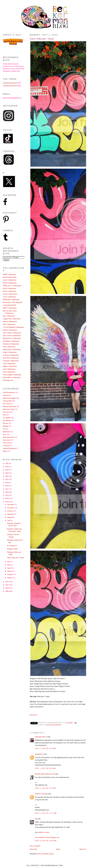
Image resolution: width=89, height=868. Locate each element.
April (9, 568)
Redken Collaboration (10, 330)
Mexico (5, 451)
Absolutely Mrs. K (41, 737)
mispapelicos (39, 754)
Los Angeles (7, 418)
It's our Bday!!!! (12, 546)
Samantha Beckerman (10, 83)
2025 (7, 467)
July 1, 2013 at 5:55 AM (45, 788)
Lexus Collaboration (9, 297)
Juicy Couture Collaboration (12, 333)
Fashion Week (7, 401)
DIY (4, 415)
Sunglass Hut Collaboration (12, 319)
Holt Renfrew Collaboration (12, 377)
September (11, 514)
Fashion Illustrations (9, 448)
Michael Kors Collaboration (12, 338)
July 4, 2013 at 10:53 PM (46, 841)
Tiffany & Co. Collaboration (12, 286)
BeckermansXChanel (10, 277)
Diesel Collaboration (10, 288)
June (9, 562)
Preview (6, 423)
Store (5, 434)
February (10, 574)
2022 (7, 476)
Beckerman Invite (9, 437)
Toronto (5, 395)
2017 (7, 489)
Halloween (6, 432)
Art (4, 429)
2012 (7, 582)
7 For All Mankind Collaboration (13, 327)
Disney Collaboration (10, 283)
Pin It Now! (34, 715)
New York (6, 404)
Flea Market (7, 420)
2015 (7, 495)
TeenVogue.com (8, 380)
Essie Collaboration (9, 369)
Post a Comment (35, 846)
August (10, 517)
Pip (36, 819)
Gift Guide (6, 443)
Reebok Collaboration (10, 322)
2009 (7, 591)
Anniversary (7, 440)
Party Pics (6, 412)
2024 (7, 470)
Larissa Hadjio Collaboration (12, 375)
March (10, 571)
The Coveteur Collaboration (12, 336)
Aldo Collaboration (9, 372)
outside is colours (44, 832)
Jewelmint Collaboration (11, 361)
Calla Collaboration (9, 364)
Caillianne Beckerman (10, 86)
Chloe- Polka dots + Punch (42, 39)
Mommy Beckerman (10, 406)
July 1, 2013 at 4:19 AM (45, 749)
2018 (7, 486)
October (10, 511)
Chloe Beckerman (53, 725)
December (11, 505)
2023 (7, 473)
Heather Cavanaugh (41, 794)
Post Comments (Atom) (46, 854)
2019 (7, 483)
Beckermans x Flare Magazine (13, 302)
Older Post (83, 849)
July (9, 521)
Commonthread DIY (10, 305)
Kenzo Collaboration (10, 291)
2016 (7, 492)
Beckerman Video (9, 409)
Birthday (6, 426)
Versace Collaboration (10, 294)
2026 (7, 463)
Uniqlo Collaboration (10, 352)
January (10, 578)
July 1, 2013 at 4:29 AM (45, 768)
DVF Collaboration (9, 347)
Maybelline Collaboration (11, 341)
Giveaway (6, 446)
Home (58, 849)
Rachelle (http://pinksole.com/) (45, 774)
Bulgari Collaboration (10, 366)
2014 (7, 499)
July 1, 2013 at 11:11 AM (46, 813)
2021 (7, 479)
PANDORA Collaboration (11, 300)
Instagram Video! (12, 549)
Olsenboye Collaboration (11, 344)
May (9, 565)
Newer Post (33, 849)
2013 (7, 502)
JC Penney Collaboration (11, 355)
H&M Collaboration (9, 274)
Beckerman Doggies (9, 398)
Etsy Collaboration (9, 316)
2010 (7, 588)
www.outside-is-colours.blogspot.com (47, 837)
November (11, 508)
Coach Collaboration (10, 280)
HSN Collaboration (9, 324)
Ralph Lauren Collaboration (12, 350)
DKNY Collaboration (10, 308)
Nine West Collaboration (11, 358)
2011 (7, 585)
